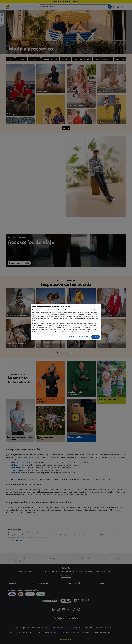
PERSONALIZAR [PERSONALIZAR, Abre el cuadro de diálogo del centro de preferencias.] (83, 337)
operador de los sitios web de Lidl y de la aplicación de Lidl (58, 310)
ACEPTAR (96, 337)
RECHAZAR (72, 337)
